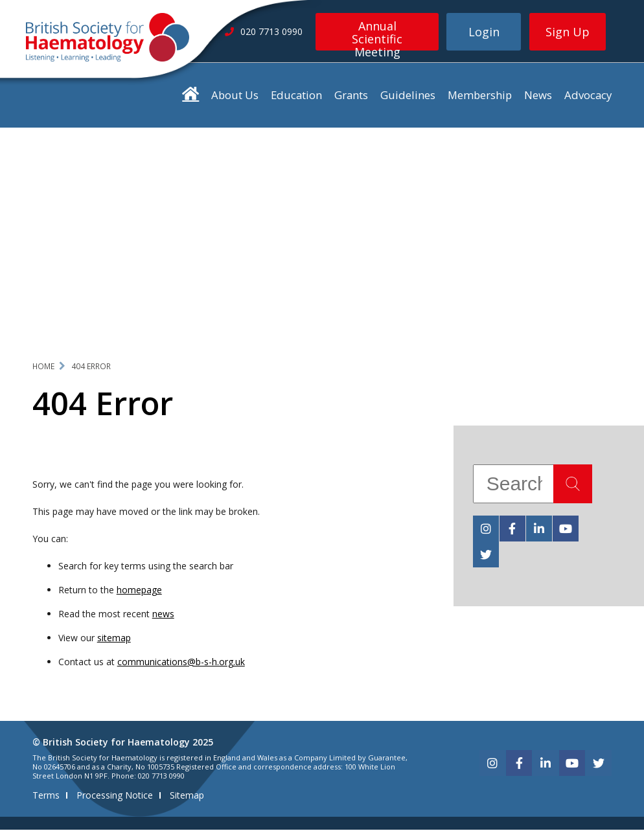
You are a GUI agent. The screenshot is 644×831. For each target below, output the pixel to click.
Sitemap (187, 796)
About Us (235, 96)
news (163, 615)
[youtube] (566, 530)
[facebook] (512, 530)
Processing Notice (115, 796)
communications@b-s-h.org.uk (181, 663)
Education (296, 96)
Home (43, 368)
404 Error (91, 368)
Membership (480, 96)
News (538, 96)
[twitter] (486, 556)
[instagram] (486, 530)
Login (484, 32)
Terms (46, 796)
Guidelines (408, 96)
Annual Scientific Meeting (377, 34)
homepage (139, 591)
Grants (351, 96)
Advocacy (588, 96)
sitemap (114, 639)
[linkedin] (539, 530)
